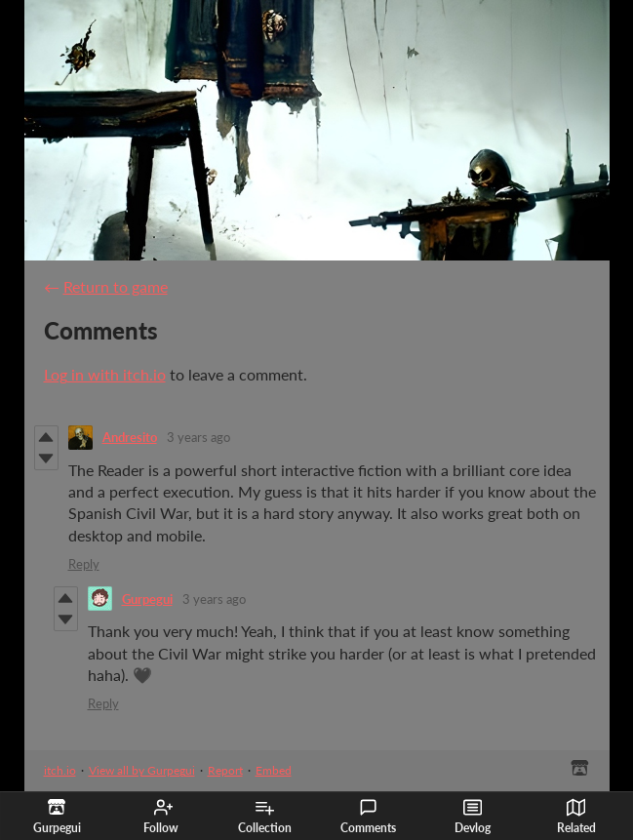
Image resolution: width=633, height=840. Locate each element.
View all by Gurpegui (142, 770)
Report (225, 770)
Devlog (473, 817)
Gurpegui (147, 599)
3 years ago (198, 437)
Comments (368, 817)
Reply (84, 564)
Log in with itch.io (105, 374)
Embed (274, 770)
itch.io (60, 770)
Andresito (130, 437)
